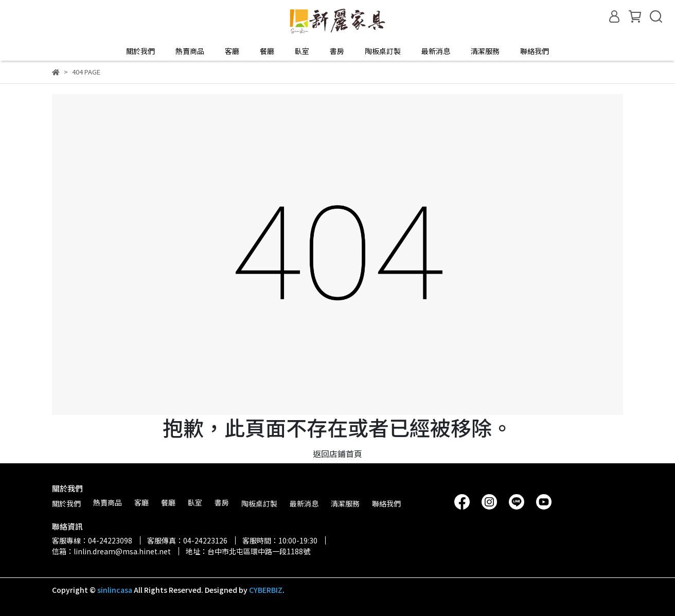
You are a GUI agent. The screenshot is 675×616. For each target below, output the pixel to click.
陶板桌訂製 (383, 51)
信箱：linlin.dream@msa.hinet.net (111, 551)
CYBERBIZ (266, 590)
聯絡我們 (535, 51)
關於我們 (140, 51)
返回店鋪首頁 (337, 454)
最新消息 (436, 51)
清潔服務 (485, 51)
